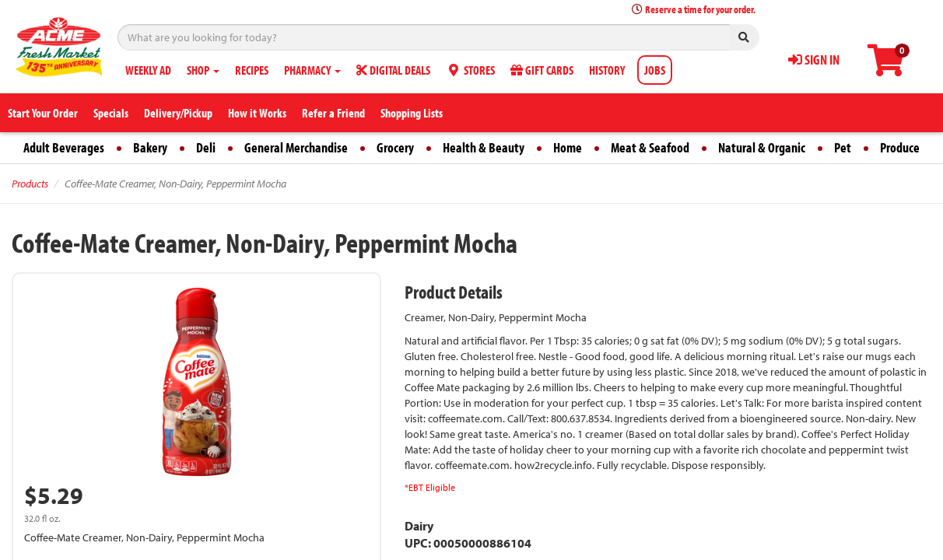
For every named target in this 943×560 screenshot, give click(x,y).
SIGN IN (814, 59)
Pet (843, 147)
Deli (206, 147)
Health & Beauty (484, 147)
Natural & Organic (762, 147)
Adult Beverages (64, 147)
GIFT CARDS (542, 70)
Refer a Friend (333, 113)
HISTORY (607, 70)
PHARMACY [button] (312, 70)
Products (30, 184)
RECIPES (252, 70)
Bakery (150, 147)
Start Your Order (43, 113)
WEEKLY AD (148, 70)
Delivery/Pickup (178, 113)
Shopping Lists (412, 113)
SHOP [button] (203, 70)
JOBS (655, 70)
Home (568, 147)
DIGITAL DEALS (393, 70)
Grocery (395, 147)
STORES (470, 70)
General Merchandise (296, 147)
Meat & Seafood (650, 147)
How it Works (257, 113)
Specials (111, 113)
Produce (900, 147)
